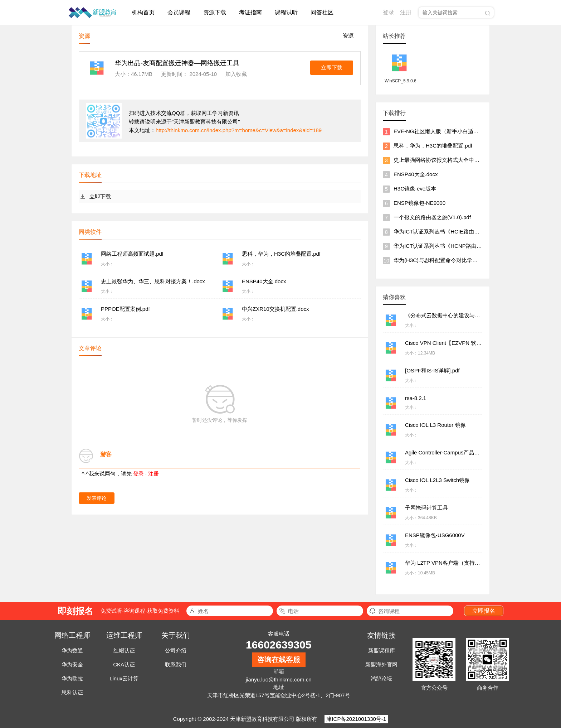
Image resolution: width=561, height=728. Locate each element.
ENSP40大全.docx (416, 174)
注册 (406, 12)
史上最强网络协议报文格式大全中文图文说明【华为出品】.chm (469, 160)
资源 (348, 36)
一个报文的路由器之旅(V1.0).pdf (432, 217)
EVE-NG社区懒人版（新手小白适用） (439, 131)
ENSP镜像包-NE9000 (419, 203)
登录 (389, 12)
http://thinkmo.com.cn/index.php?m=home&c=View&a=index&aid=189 (239, 130)
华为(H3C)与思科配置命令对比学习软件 (441, 260)
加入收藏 (236, 74)
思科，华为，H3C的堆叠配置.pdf (433, 146)
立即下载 (332, 68)
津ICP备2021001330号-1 (356, 719)
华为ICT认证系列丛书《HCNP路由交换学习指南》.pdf (458, 246)
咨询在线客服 (279, 660)
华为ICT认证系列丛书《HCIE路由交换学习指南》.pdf (457, 232)
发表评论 (97, 498)
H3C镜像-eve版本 (415, 189)
